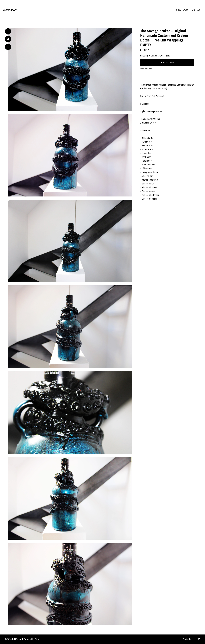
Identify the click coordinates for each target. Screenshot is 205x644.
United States (157, 56)
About (186, 10)
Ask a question (146, 69)
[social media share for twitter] (8, 39)
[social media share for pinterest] (8, 47)
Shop (179, 10)
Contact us (188, 639)
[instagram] (199, 639)
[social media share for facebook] (8, 31)
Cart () (196, 10)
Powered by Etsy (32, 639)
